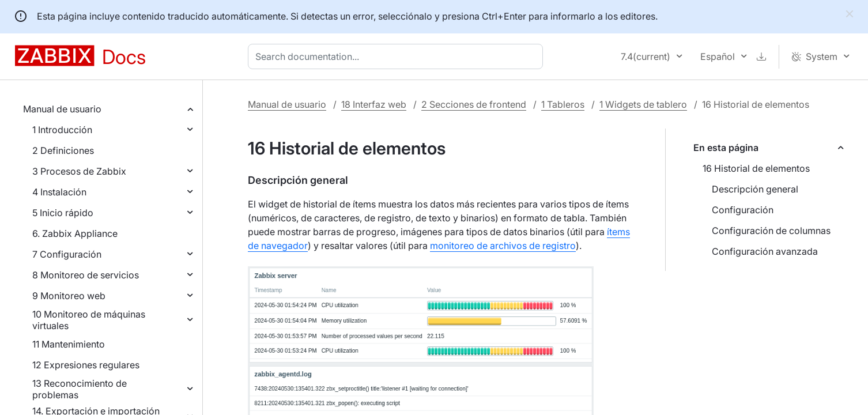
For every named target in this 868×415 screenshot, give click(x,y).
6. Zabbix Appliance (75, 233)
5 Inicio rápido (63, 213)
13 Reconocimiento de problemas (80, 389)
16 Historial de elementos (756, 168)
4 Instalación (59, 192)
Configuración (743, 210)
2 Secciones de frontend (474, 104)
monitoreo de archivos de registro (503, 246)
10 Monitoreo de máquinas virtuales (89, 320)
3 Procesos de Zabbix (79, 171)
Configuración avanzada (765, 251)
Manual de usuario (62, 109)
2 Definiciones (63, 150)
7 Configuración (67, 254)
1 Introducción (62, 130)
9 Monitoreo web (69, 296)
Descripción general (755, 189)
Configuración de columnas (771, 231)
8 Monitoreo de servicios (86, 275)
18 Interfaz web (374, 104)
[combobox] (398, 56)
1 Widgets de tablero (643, 104)
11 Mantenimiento (69, 344)
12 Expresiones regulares (86, 365)
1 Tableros (563, 104)
